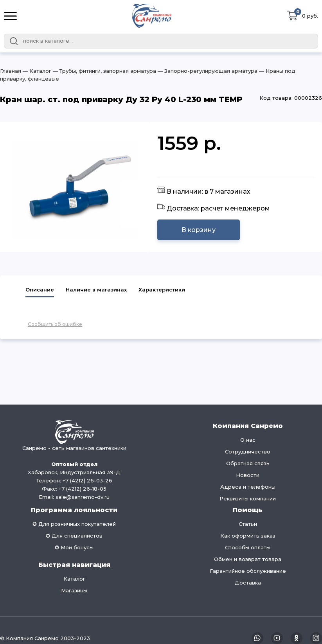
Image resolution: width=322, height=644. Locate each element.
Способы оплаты (248, 547)
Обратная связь (248, 463)
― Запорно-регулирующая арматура (207, 71)
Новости (248, 475)
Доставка (248, 583)
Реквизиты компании (248, 498)
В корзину (199, 230)
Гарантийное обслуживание (248, 571)
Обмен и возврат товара (248, 559)
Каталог (74, 579)
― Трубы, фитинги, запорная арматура (104, 71)
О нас (248, 440)
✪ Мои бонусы (74, 547)
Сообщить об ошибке (55, 324)
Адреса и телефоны (248, 487)
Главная (11, 71)
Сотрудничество (248, 452)
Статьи (248, 524)
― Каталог (36, 71)
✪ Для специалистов (74, 536)
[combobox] (161, 41)
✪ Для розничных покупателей (74, 524)
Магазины (74, 590)
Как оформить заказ (248, 536)
